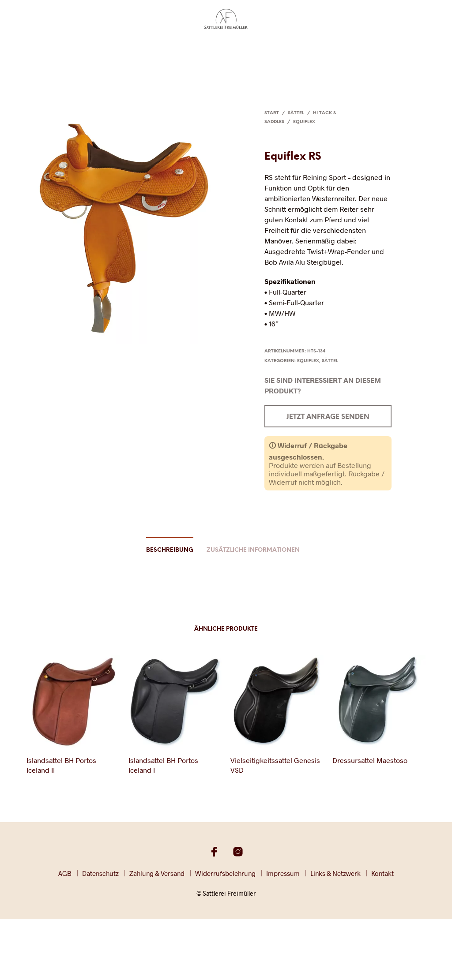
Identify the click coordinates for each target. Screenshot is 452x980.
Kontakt (412, 47)
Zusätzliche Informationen (253, 550)
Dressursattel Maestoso (370, 760)
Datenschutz (100, 873)
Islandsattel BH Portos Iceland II (61, 765)
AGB (65, 873)
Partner (269, 47)
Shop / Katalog (368, 47)
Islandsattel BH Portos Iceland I (163, 765)
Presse (298, 47)
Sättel (70, 47)
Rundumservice (225, 47)
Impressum (283, 873)
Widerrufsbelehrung (225, 873)
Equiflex (304, 122)
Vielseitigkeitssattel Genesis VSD (275, 765)
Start (272, 113)
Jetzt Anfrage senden (328, 417)
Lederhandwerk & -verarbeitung (139, 47)
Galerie (326, 47)
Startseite (39, 47)
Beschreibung (170, 550)
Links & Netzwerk (335, 873)
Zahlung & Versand (157, 873)
